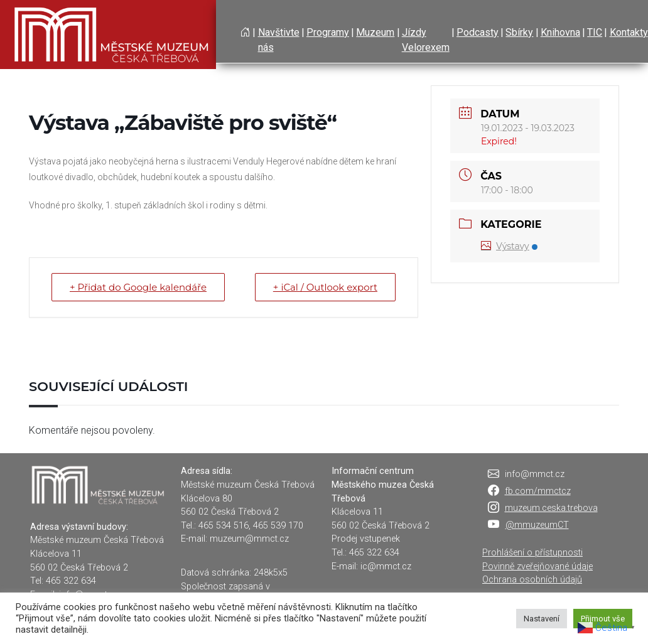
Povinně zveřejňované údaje (537, 566)
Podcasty (478, 32)
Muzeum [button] (375, 32)
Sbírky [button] (519, 32)
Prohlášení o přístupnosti (532, 553)
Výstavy (509, 246)
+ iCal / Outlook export (325, 287)
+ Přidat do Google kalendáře (138, 287)
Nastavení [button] (542, 619)
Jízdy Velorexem (426, 40)
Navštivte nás (279, 40)
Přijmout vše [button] (603, 619)
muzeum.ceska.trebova (551, 508)
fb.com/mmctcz (538, 491)
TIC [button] (595, 32)
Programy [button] (328, 32)
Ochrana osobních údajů (532, 580)
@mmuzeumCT (537, 525)
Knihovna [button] (560, 32)
